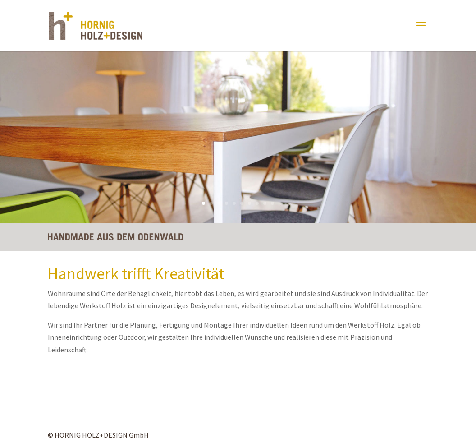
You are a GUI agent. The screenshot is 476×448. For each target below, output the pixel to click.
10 (272, 203)
